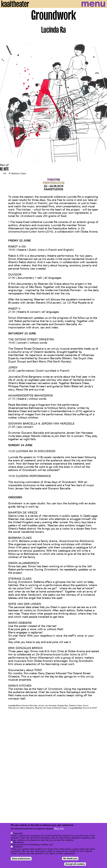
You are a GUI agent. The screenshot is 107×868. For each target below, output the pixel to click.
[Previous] (4, 100)
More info (59, 829)
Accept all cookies (75, 864)
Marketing (18, 843)
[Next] (103, 100)
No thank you (70, 859)
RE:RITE (4, 169)
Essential (18, 834)
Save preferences (21, 859)
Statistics (18, 847)
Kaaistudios (53, 189)
